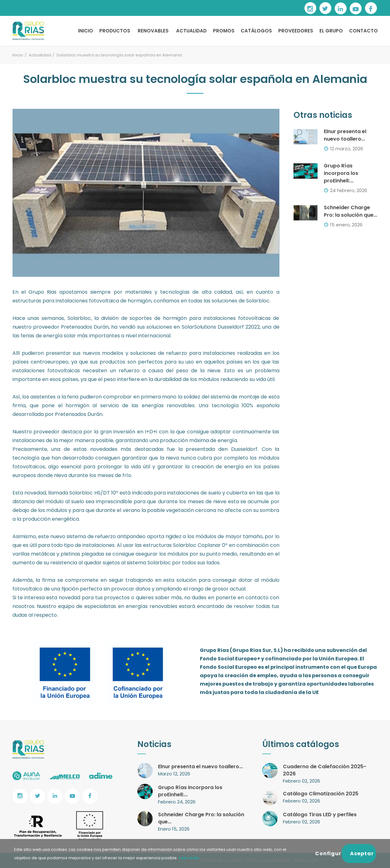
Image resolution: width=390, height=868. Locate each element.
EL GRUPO (331, 31)
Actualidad (40, 55)
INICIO (86, 31)
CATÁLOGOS (256, 31)
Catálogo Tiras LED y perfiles (320, 815)
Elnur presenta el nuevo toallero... (345, 135)
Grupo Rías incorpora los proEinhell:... (341, 173)
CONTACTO (363, 31)
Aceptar (362, 854)
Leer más (188, 858)
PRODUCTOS (115, 31)
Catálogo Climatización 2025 (321, 794)
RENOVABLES (153, 31)
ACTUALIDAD (191, 31)
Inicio (18, 55)
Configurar (328, 854)
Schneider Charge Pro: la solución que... (351, 211)
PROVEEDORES (296, 31)
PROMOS (224, 31)
